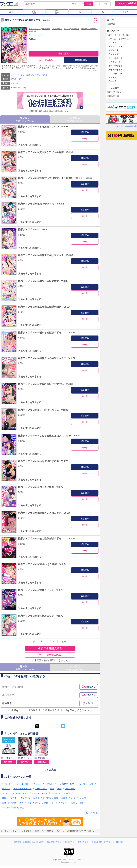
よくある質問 (113, 88)
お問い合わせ (109, 842)
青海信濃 (75, 29)
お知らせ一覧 (113, 96)
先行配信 (47, 798)
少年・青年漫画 (115, 70)
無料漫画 (112, 42)
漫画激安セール (115, 46)
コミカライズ (57, 793)
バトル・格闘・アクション (29, 784)
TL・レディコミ (116, 74)
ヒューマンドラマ (85, 784)
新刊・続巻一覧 (115, 58)
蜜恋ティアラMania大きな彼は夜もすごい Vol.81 (45, 384)
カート (85, 139)
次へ (64, 641)
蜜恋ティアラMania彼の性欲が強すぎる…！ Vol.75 (47, 539)
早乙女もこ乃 (35, 29)
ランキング (113, 54)
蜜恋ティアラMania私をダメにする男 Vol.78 (43, 461)
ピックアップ (113, 31)
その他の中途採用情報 (127, 126)
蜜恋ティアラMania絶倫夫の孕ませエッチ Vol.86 (45, 255)
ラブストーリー (52, 784)
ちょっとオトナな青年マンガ (15, 793)
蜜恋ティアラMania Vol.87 (33, 230)
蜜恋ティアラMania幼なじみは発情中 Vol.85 (43, 281)
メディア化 (113, 50)
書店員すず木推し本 (22, 789)
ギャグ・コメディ (39, 793)
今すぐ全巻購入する (50, 648)
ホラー (85, 798)
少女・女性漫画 (115, 66)
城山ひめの (57, 29)
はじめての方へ (114, 92)
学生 (59, 789)
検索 (89, 4)
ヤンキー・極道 (68, 803)
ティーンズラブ (18, 75)
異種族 (64, 798)
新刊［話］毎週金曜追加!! (120, 39)
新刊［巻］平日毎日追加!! (120, 35)
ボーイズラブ (41, 789)
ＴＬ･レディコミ (36, 35)
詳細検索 (112, 81)
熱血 (46, 803)
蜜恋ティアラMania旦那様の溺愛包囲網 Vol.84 (44, 307)
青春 (56, 798)
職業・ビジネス (9, 803)
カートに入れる (46, 60)
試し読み (85, 132)
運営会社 (18, 842)
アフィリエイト (84, 842)
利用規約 (119, 842)
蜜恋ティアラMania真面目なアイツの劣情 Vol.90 (45, 152)
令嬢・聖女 (70, 789)
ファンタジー (8, 784)
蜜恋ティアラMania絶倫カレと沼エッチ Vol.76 (44, 513)
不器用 (81, 803)
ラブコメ (6, 789)
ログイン (120, 3)
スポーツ (75, 798)
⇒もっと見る (90, 813)
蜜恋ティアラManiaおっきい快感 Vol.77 (41, 487)
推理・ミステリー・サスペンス (16, 798)
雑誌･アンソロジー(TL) (36, 75)
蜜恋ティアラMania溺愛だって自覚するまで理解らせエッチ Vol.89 (55, 178)
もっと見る (50, 770)
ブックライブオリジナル (13, 808)
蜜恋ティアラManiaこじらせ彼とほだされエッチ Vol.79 (49, 436)
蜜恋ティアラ (17, 79)
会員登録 (132, 3)
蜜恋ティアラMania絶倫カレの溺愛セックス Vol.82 (47, 358)
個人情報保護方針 (38, 842)
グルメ (38, 803)
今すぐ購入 (64, 54)
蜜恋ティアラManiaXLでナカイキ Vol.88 (41, 204)
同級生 (36, 798)
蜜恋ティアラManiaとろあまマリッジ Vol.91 (43, 127)
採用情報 (26, 842)
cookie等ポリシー (69, 842)
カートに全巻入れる (50, 655)
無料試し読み (81, 60)
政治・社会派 (25, 803)
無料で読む (8, 762)
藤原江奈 (46, 29)
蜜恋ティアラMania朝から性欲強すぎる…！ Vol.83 (47, 333)
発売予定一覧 (114, 62)
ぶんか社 (15, 83)
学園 (52, 789)
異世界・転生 (68, 784)
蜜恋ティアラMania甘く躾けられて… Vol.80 (43, 410)
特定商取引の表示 (54, 842)
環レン (67, 29)
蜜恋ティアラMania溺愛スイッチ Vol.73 (41, 590)
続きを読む (93, 70)
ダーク (54, 803)
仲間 (68, 793)
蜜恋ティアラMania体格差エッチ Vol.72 (41, 616)
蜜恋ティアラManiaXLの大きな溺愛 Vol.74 (42, 564)
